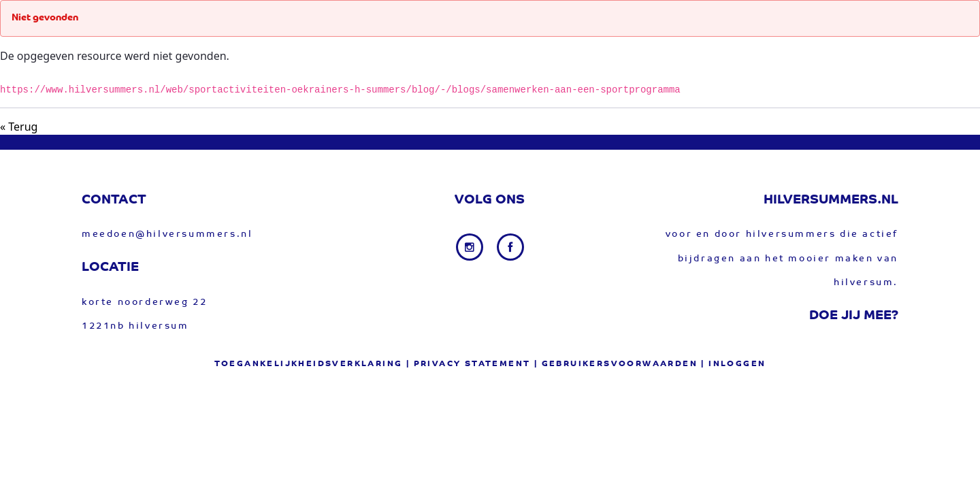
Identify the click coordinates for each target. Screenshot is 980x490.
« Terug (19, 127)
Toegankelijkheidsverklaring (309, 364)
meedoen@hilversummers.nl (167, 234)
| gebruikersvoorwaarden (616, 364)
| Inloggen (733, 364)
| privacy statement (469, 364)
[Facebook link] (510, 247)
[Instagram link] (471, 247)
